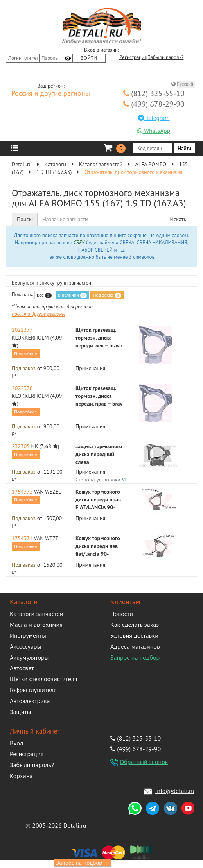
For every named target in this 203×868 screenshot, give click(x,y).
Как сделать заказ (135, 625)
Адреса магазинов (135, 646)
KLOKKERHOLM (30, 338)
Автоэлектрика (30, 701)
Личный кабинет (35, 731)
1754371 (22, 538)
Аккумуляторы (29, 657)
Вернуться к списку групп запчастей (51, 283)
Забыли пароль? (166, 57)
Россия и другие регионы (51, 94)
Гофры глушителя (33, 690)
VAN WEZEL (48, 492)
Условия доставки (134, 635)
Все (44, 295)
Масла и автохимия (36, 625)
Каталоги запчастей (37, 614)
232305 (21, 446)
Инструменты (28, 635)
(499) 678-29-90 (154, 104)
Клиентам (125, 602)
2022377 (22, 330)
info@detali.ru (175, 791)
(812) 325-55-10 (154, 93)
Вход (16, 743)
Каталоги (24, 602)
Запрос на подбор (135, 657)
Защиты (20, 712)
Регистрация (133, 57)
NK (35, 446)
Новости (122, 614)
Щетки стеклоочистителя (43, 679)
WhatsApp (154, 131)
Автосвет (22, 668)
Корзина (21, 776)
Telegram (154, 118)
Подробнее (26, 353)
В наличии (72, 295)
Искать (178, 219)
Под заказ (107, 295)
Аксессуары (25, 646)
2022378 (22, 388)
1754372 (22, 492)
